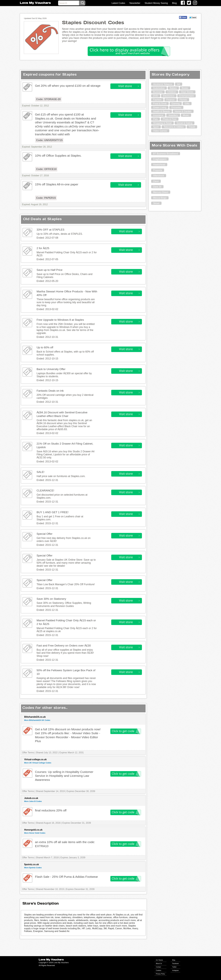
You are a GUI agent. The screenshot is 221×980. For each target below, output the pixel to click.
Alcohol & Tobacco (163, 84)
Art (178, 84)
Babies (173, 88)
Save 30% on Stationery (51, 599)
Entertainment (187, 96)
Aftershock (159, 176)
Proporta (158, 170)
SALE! (40, 472)
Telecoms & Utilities (174, 127)
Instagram (175, 970)
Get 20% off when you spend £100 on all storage (68, 86)
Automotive (159, 88)
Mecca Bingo (160, 198)
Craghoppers (160, 159)
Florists (183, 100)
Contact (158, 967)
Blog (174, 3)
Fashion (157, 100)
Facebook (175, 964)
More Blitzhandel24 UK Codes (37, 720)
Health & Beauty (162, 111)
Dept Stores (187, 92)
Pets (155, 119)
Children (172, 92)
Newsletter (135, 3)
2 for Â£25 (43, 248)
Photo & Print (170, 119)
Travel (192, 127)
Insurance (158, 115)
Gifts (187, 104)
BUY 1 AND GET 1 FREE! (52, 512)
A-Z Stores (159, 960)
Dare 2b (157, 187)
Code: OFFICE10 (46, 169)
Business (158, 92)
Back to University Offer (51, 369)
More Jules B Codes (33, 801)
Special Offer (44, 534)
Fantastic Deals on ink (50, 391)
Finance (170, 100)
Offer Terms (28, 753)
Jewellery (173, 115)
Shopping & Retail (162, 123)
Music (186, 115)
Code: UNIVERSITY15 (49, 140)
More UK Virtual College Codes (38, 763)
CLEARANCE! (45, 491)
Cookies (159, 970)
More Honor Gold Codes (35, 833)
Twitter (174, 967)
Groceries (176, 108)
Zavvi (156, 181)
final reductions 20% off (51, 810)
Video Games (160, 131)
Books (185, 88)
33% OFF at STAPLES (50, 230)
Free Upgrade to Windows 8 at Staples (60, 320)
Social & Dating (184, 123)
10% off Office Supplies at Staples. (58, 156)
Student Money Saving (156, 3)
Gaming (176, 104)
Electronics (169, 96)
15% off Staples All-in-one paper (57, 184)
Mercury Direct (161, 192)
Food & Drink (160, 104)
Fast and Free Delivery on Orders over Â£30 (64, 646)
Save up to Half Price (49, 270)
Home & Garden (183, 111)
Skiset (156, 203)
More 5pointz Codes (33, 868)
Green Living (160, 108)
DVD (156, 96)
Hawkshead (159, 165)
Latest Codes (118, 3)
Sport (156, 127)
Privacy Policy (161, 974)
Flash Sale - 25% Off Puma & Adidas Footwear (66, 877)
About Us (159, 964)
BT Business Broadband (166, 154)
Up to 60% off (45, 347)
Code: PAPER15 (46, 198)
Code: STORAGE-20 (48, 99)
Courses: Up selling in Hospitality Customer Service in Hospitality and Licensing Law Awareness (64, 776)
